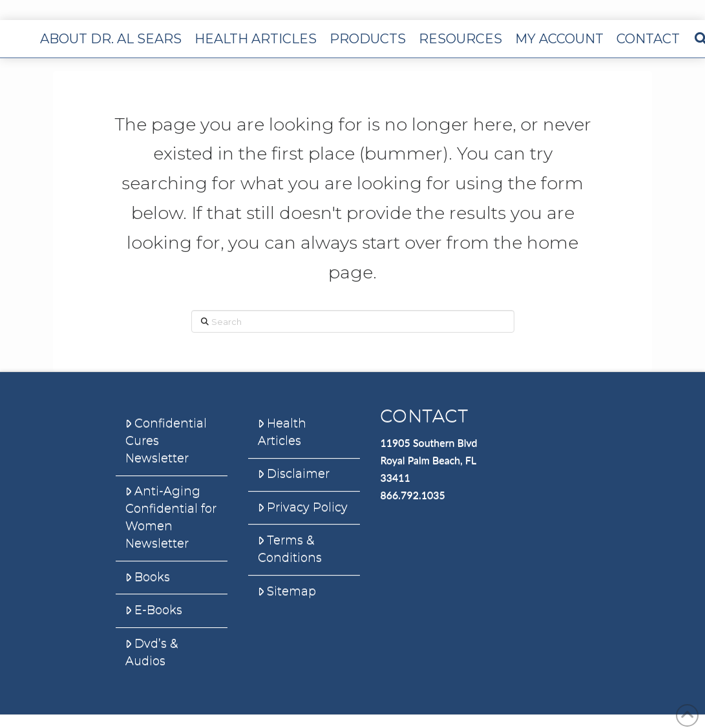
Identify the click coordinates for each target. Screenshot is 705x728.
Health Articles (282, 432)
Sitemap (287, 591)
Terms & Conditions (290, 549)
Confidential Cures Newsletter (166, 441)
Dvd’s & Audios (152, 652)
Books (148, 577)
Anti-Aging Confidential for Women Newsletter (171, 517)
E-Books (154, 610)
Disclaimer (294, 473)
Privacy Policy (303, 507)
